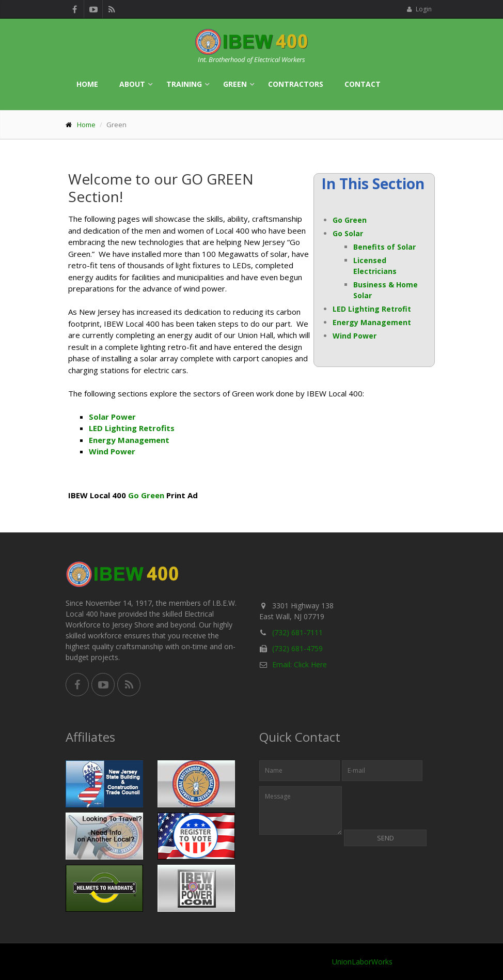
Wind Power (355, 336)
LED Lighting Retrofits (132, 428)
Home (87, 84)
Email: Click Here (300, 664)
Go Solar (348, 233)
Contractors (296, 84)
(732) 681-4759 (297, 648)
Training (184, 84)
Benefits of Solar (384, 247)
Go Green (350, 220)
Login (419, 9)
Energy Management (372, 322)
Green (235, 84)
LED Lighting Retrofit (372, 309)
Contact (363, 84)
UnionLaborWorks (362, 962)
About (132, 84)
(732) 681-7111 (297, 632)
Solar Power (112, 417)
